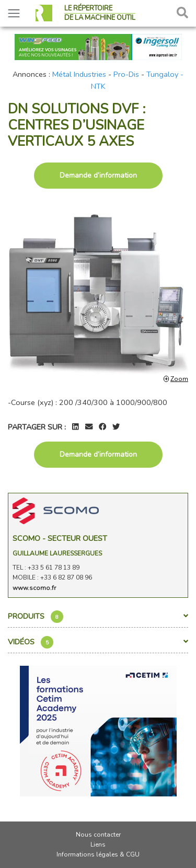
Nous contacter (98, 835)
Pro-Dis (126, 74)
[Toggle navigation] (14, 13)
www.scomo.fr (34, 588)
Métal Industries (79, 74)
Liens (98, 844)
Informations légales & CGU (98, 854)
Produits (98, 617)
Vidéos (98, 642)
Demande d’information (98, 175)
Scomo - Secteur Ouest (60, 538)
